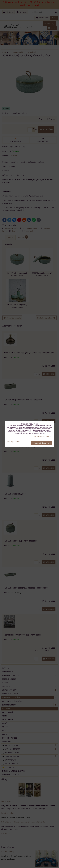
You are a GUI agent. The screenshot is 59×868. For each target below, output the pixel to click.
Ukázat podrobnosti (14, 442)
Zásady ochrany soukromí (43, 436)
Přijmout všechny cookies (42, 443)
